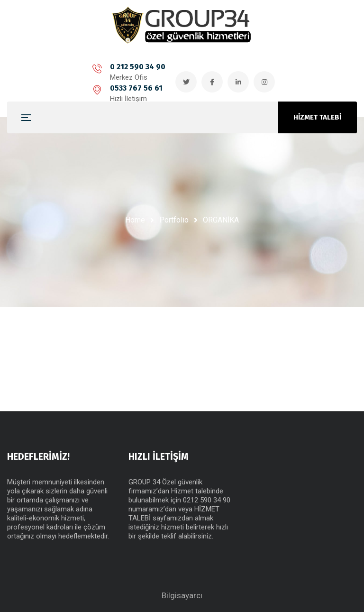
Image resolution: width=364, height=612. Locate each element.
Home (135, 220)
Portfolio (174, 220)
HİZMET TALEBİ (317, 117)
